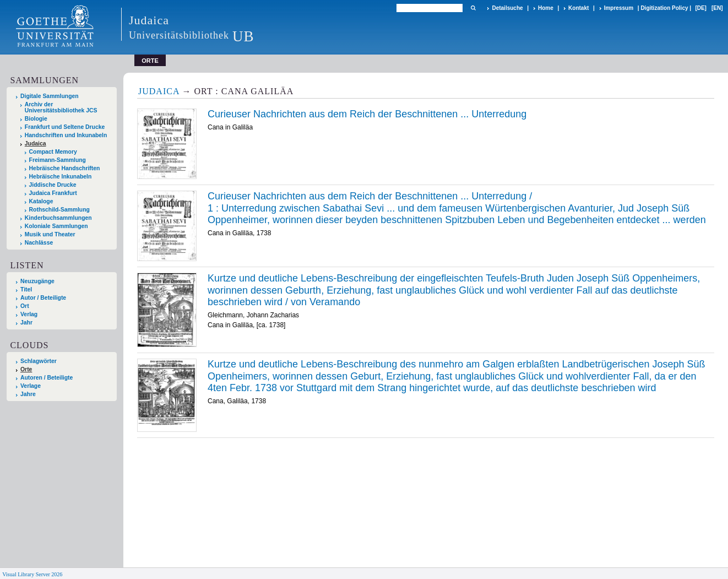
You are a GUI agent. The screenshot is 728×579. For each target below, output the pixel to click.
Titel (26, 289)
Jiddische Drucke (53, 185)
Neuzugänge (37, 281)
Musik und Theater (50, 234)
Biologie (36, 119)
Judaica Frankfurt (53, 193)
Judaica (36, 144)
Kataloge (41, 201)
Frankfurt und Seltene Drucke (65, 127)
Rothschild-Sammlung (59, 210)
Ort (25, 306)
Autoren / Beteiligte (47, 378)
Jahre (28, 394)
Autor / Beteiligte (43, 298)
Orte (26, 369)
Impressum (619, 8)
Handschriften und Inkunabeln (66, 135)
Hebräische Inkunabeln (61, 177)
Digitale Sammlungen (50, 96)
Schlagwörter (39, 361)
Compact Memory (53, 152)
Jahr (26, 323)
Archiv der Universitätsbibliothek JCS (61, 107)
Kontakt (578, 8)
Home (546, 8)
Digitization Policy (664, 8)
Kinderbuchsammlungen (58, 218)
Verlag (29, 314)
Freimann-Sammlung (58, 160)
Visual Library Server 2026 (32, 574)
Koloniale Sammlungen (56, 226)
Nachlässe (39, 243)
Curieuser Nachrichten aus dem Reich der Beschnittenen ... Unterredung (367, 114)
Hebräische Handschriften (65, 168)
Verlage (31, 386)
